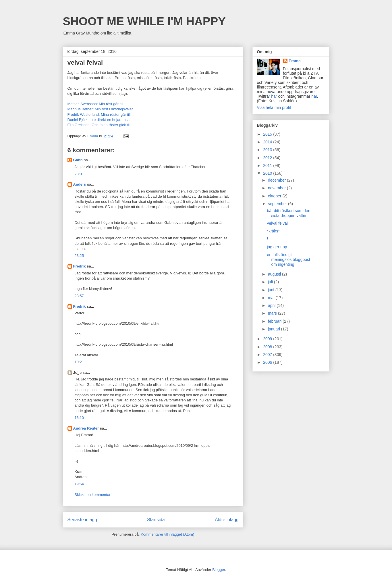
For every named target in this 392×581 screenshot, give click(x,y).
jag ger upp (277, 247)
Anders (80, 184)
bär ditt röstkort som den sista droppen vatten (288, 213)
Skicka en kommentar (93, 495)
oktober (275, 196)
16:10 (79, 418)
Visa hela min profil (274, 107)
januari (275, 329)
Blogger (219, 570)
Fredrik (80, 266)
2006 (268, 362)
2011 (268, 166)
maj (272, 298)
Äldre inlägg (227, 520)
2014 (268, 142)
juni (272, 290)
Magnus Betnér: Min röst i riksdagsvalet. (101, 109)
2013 (268, 150)
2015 (268, 134)
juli (271, 282)
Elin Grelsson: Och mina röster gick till (99, 125)
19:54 (79, 484)
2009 (268, 339)
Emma (295, 61)
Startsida (156, 520)
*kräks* (273, 231)
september (278, 204)
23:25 (79, 256)
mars (273, 313)
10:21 (79, 362)
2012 (268, 158)
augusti (275, 274)
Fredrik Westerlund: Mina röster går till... (101, 115)
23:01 (79, 174)
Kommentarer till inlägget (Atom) (167, 534)
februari (275, 321)
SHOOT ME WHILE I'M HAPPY (144, 21)
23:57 (79, 296)
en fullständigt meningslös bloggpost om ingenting (288, 259)
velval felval (277, 223)
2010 (268, 173)
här (274, 96)
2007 (268, 355)
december (277, 180)
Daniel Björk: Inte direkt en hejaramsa (99, 120)
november (277, 188)
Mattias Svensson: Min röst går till (95, 104)
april (272, 305)
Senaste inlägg (82, 520)
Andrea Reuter (86, 428)
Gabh (78, 160)
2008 (268, 347)
